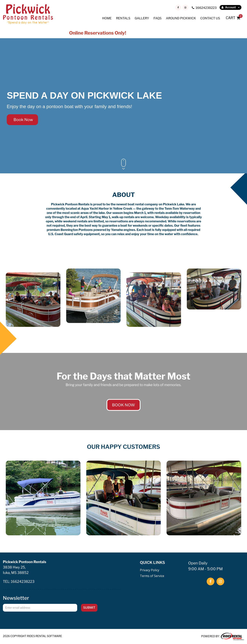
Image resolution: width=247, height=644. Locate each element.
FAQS (157, 18)
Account (231, 7)
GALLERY (142, 18)
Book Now (22, 120)
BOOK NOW (124, 405)
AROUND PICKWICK (181, 18)
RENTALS (123, 18)
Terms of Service (152, 576)
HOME (107, 18)
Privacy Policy (150, 570)
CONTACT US (210, 18)
